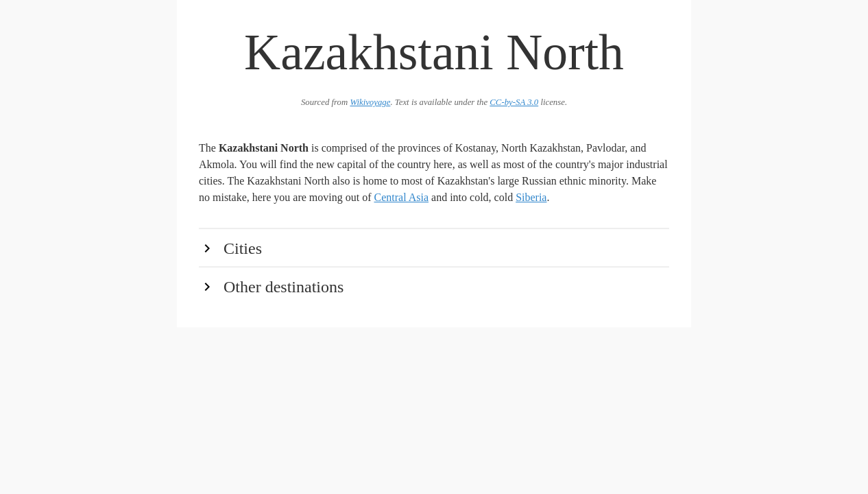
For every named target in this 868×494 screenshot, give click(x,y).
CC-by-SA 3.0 (514, 102)
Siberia (531, 197)
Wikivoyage (370, 102)
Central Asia (402, 197)
